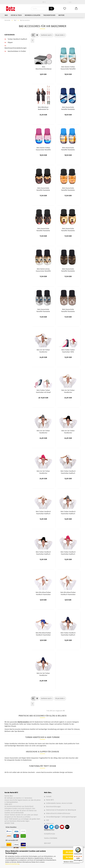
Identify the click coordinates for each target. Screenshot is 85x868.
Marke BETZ (50, 800)
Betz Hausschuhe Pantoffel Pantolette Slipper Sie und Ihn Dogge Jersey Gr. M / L (68, 189)
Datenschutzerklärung (12, 864)
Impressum (50, 824)
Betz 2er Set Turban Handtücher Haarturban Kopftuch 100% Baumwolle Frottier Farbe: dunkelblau (43, 674)
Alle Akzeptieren (71, 852)
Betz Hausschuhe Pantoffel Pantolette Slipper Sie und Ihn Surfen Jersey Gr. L (68, 149)
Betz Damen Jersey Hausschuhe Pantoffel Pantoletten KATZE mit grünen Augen (43, 270)
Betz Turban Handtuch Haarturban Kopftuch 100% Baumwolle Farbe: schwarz (43, 553)
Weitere (61, 15)
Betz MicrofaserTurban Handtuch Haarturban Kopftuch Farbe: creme (68, 593)
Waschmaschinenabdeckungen (16, 47)
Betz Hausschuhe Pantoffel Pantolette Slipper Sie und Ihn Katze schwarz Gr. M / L (68, 270)
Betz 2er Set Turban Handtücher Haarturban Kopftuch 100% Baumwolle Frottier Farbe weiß (43, 351)
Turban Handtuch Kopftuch (16, 39)
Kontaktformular (50, 834)
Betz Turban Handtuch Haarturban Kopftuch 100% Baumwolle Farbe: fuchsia (68, 553)
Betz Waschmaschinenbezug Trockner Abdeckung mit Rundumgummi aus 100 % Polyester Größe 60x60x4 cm (44, 68)
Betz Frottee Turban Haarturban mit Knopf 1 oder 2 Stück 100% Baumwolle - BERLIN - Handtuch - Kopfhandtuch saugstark (43, 391)
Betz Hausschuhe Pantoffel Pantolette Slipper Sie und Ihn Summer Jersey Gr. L (68, 108)
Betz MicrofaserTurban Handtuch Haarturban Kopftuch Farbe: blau (43, 634)
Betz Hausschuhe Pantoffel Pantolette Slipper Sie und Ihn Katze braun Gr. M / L (68, 310)
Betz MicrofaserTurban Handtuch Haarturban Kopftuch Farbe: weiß (43, 593)
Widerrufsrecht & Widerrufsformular (58, 813)
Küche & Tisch (16, 15)
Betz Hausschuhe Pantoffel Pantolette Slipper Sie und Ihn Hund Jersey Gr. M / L (43, 229)
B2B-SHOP (47, 843)
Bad (6, 15)
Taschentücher (49, 15)
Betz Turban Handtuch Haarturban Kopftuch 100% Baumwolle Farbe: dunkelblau (68, 634)
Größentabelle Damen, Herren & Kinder (59, 803)
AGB (48, 820)
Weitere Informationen (71, 862)
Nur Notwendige (71, 857)
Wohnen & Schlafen (32, 15)
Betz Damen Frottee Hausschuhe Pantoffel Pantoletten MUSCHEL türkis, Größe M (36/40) (68, 68)
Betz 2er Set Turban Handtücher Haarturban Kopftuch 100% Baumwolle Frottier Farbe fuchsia (43, 472)
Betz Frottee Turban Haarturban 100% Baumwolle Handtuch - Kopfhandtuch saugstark (68, 351)
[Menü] (82, 847)
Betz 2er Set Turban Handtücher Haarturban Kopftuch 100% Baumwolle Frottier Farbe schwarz (68, 432)
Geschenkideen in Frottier (15, 51)
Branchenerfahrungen (53, 807)
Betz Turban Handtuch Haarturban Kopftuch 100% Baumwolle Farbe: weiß (68, 472)
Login (69, 2)
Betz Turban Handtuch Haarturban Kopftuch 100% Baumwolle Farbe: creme (43, 512)
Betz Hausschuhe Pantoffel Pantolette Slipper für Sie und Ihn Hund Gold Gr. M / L (68, 229)
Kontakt (49, 797)
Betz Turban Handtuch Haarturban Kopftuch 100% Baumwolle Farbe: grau (68, 512)
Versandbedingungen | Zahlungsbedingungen (61, 817)
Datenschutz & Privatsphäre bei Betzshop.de (61, 810)
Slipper (9, 42)
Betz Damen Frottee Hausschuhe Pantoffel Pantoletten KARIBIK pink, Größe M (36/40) (43, 149)
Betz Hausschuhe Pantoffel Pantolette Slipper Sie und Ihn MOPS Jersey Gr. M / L (43, 189)
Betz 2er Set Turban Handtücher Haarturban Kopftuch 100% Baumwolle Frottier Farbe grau (43, 432)
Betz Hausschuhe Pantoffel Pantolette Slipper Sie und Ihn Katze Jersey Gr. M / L (43, 310)
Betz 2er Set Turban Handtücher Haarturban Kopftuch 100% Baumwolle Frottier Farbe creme (68, 391)
